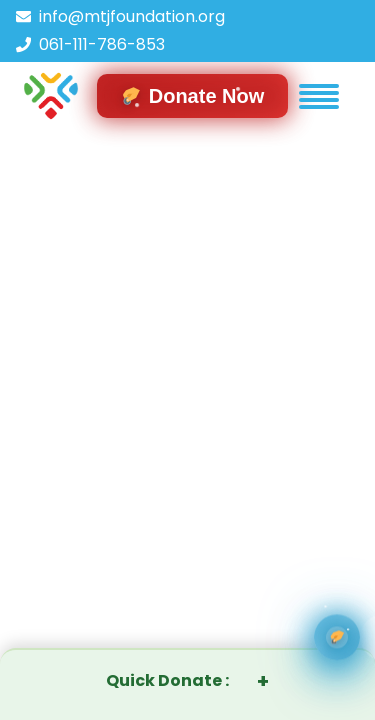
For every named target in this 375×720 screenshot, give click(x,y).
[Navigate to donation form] (193, 96)
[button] (319, 96)
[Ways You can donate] (337, 638)
